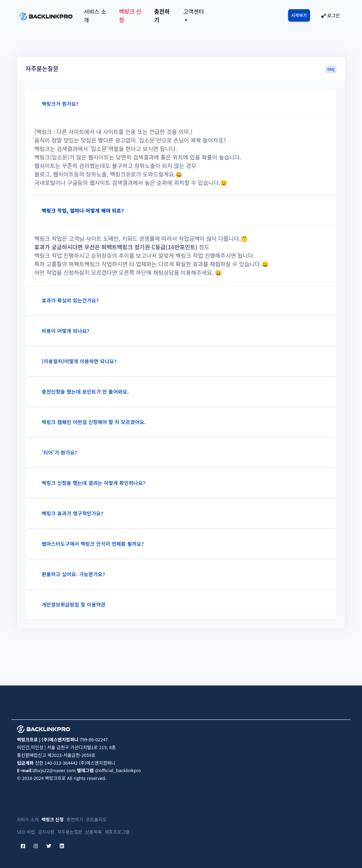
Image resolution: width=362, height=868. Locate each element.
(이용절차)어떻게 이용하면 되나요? (79, 361)
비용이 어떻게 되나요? (66, 331)
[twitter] (49, 846)
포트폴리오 (96, 819)
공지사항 (46, 832)
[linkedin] (62, 846)
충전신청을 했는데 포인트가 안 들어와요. (85, 392)
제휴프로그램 (117, 832)
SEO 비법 (26, 832)
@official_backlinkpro (118, 770)
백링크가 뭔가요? (60, 104)
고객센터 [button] (194, 11)
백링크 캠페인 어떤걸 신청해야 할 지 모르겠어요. (94, 422)
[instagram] (36, 846)
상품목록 (94, 832)
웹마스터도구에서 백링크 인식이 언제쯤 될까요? (93, 544)
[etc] (70, 846)
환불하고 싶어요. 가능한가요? (73, 574)
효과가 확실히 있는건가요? (70, 300)
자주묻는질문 (70, 832)
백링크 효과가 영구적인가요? (73, 513)
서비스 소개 (95, 16)
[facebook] (23, 846)
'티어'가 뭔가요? (60, 452)
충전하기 (162, 16)
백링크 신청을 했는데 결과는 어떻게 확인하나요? (94, 483)
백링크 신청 (130, 16)
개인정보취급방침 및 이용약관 (74, 604)
